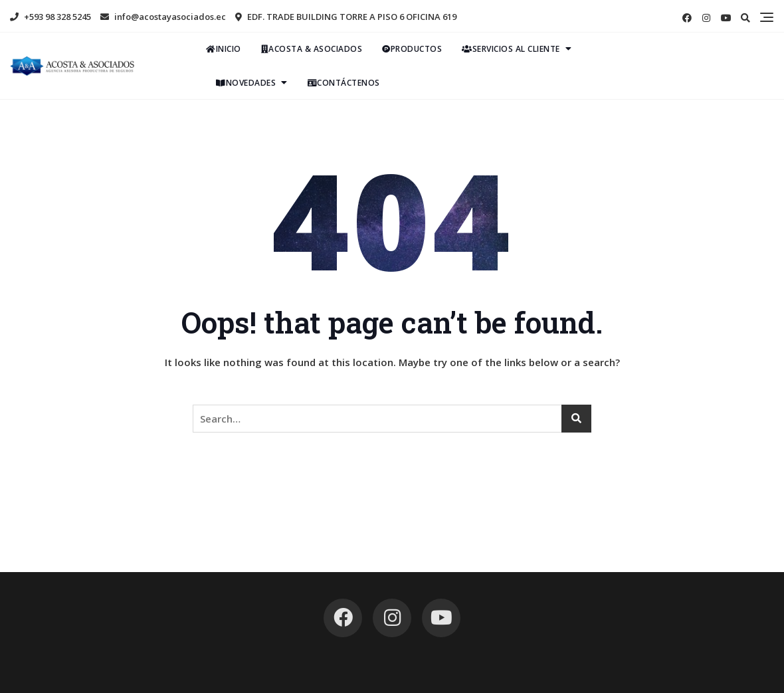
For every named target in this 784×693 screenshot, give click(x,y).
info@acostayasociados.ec (163, 17)
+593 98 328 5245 (50, 17)
